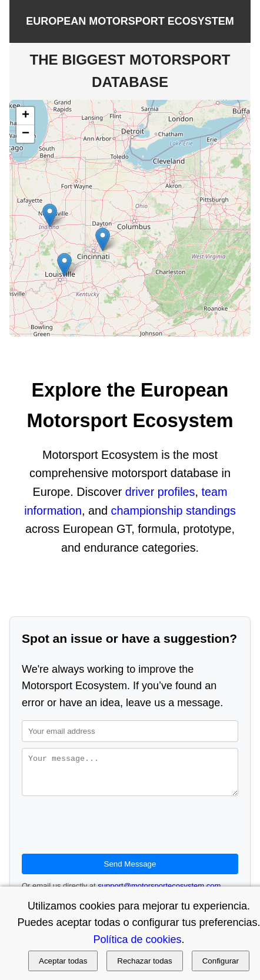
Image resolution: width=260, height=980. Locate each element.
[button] (50, 215)
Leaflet (131, 331)
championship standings (174, 511)
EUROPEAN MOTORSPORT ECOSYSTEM (130, 21)
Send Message (130, 871)
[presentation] (111, 832)
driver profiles (160, 492)
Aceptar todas (63, 961)
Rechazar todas (144, 961)
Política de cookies (137, 939)
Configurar (221, 961)
